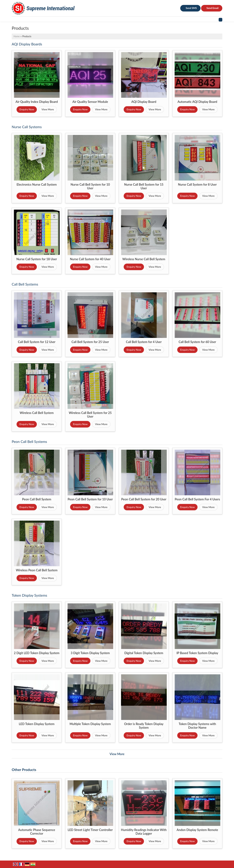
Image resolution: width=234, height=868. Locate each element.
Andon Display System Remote (197, 830)
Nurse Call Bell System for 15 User (144, 186)
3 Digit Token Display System (90, 653)
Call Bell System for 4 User (144, 342)
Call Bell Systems (25, 284)
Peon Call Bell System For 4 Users (197, 499)
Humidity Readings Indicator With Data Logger (144, 832)
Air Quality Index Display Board (37, 102)
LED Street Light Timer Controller (90, 830)
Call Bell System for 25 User (90, 342)
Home (17, 36)
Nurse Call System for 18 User (37, 259)
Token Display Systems (29, 595)
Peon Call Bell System (37, 499)
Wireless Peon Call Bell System (37, 570)
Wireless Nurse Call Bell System (144, 259)
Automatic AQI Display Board (197, 102)
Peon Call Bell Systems (29, 442)
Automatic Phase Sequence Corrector (37, 832)
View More (48, 109)
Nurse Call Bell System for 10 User (90, 186)
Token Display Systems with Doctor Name (197, 726)
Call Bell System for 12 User (37, 342)
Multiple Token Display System (90, 724)
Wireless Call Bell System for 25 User (90, 415)
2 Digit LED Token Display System (37, 653)
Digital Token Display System (144, 653)
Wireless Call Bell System (37, 413)
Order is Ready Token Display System (144, 726)
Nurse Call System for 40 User (90, 259)
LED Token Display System (37, 724)
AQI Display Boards (27, 44)
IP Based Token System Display (197, 653)
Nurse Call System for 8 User (197, 184)
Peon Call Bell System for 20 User (144, 499)
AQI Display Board (144, 102)
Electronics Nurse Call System (37, 184)
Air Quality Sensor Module (90, 102)
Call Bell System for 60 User (197, 342)
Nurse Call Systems (27, 127)
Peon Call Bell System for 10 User (90, 499)
